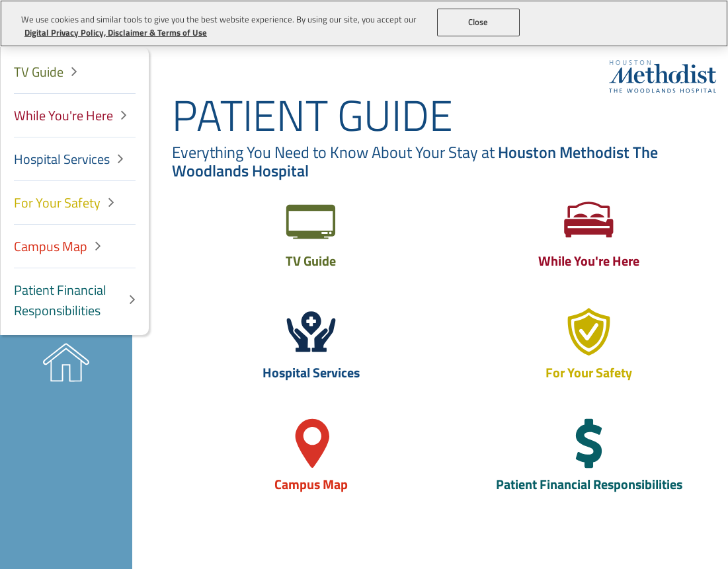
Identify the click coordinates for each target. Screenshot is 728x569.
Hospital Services (62, 159)
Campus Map (51, 246)
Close (478, 22)
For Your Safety (57, 203)
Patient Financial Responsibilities (60, 300)
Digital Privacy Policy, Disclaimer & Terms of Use (116, 32)
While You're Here (63, 115)
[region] (364, 23)
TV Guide (39, 72)
